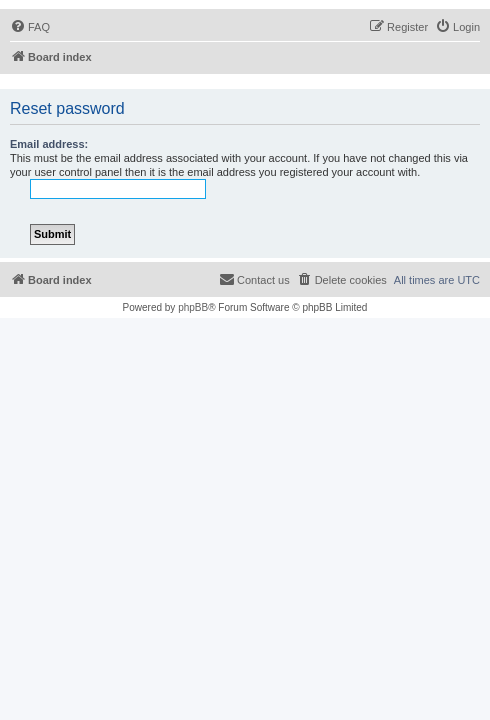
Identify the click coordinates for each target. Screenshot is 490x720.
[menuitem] (30, 27)
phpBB (193, 307)
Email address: (49, 144)
